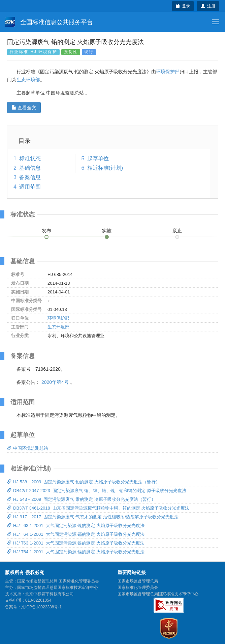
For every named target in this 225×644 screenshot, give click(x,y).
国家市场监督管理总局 (138, 581)
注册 (208, 6)
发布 (46, 231)
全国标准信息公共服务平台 (49, 22)
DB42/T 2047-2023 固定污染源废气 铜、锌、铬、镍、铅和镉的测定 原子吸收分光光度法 (97, 491)
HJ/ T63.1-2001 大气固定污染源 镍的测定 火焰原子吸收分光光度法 (76, 543)
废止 (177, 231)
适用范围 (30, 187)
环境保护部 (168, 72)
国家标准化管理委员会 (138, 588)
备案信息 (30, 177)
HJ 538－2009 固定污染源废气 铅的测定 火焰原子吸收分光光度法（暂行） (84, 482)
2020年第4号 (55, 382)
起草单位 (98, 158)
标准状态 (30, 158)
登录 (183, 6)
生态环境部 (28, 80)
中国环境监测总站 (28, 448)
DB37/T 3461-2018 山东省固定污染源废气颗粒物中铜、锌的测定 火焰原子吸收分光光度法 (98, 508)
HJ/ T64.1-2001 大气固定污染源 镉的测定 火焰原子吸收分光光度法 (76, 552)
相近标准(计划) (105, 168)
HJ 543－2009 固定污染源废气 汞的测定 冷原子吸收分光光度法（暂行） (81, 499)
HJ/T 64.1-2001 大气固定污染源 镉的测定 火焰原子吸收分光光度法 (76, 534)
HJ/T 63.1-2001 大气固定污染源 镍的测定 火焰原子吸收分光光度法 (76, 526)
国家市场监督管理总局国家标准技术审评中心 (158, 594)
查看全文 (24, 108)
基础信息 (30, 168)
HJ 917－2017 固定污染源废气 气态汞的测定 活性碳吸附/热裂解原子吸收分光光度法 (93, 517)
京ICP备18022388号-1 (41, 607)
